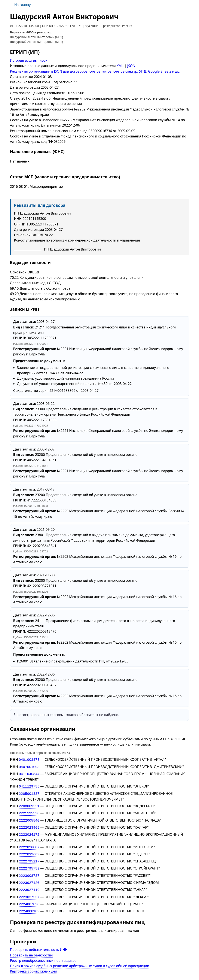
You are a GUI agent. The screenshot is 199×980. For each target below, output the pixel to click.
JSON (131, 66)
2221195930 (29, 810)
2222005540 (29, 817)
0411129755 (29, 785)
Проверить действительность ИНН (39, 941)
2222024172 (29, 831)
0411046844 (29, 773)
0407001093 (29, 766)
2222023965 (29, 824)
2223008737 (29, 870)
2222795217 (29, 856)
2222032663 (29, 849)
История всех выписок (29, 60)
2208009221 (29, 804)
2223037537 (29, 890)
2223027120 (29, 876)
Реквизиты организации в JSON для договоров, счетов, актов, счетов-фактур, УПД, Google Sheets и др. (95, 71)
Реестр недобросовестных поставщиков (43, 952)
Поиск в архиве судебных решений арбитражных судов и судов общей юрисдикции (80, 957)
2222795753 (29, 863)
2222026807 (29, 843)
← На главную (22, 5)
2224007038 (29, 896)
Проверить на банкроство (32, 947)
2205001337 (29, 792)
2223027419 (29, 883)
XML (120, 66)
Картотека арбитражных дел (34, 963)
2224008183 (29, 903)
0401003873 (29, 759)
